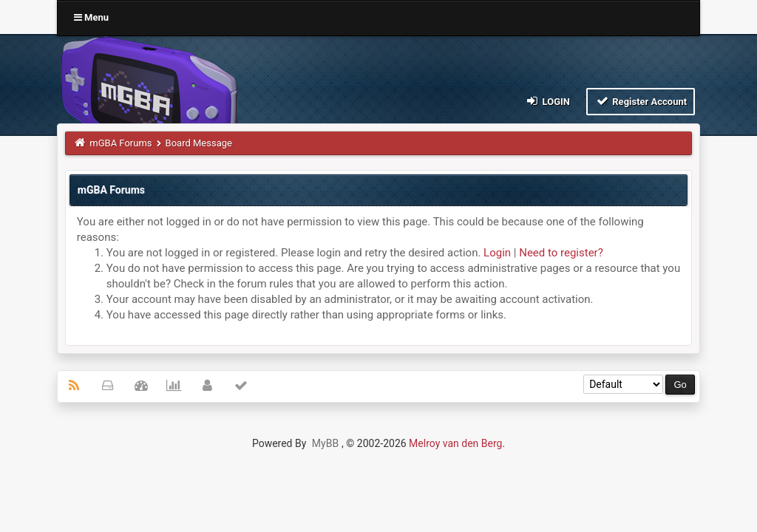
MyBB (325, 443)
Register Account (641, 101)
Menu (91, 17)
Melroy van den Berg (455, 443)
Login (547, 101)
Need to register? (561, 253)
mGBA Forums (120, 143)
